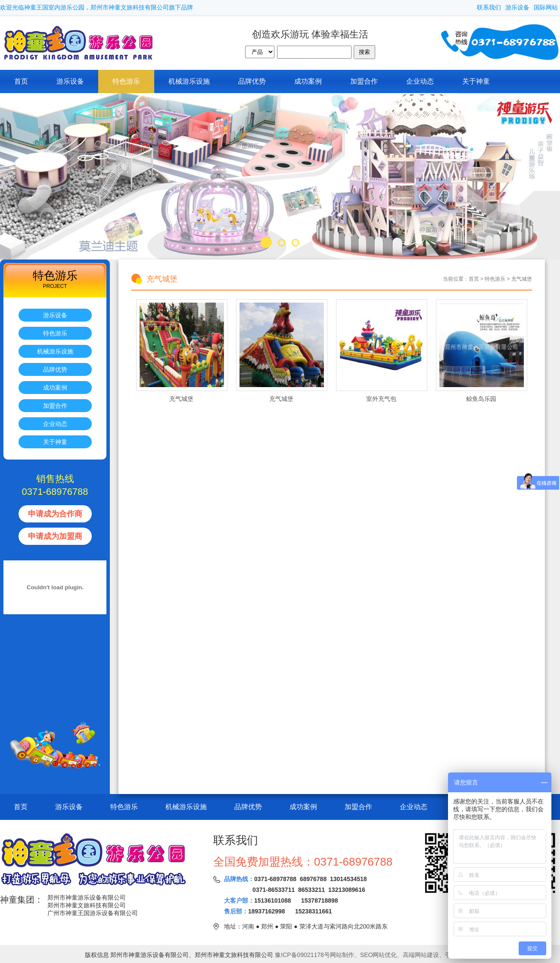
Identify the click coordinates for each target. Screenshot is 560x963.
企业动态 (420, 81)
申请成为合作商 (55, 514)
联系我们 (489, 7)
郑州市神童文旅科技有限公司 (87, 905)
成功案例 (308, 81)
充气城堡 (522, 279)
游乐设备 (517, 7)
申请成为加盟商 (55, 536)
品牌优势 (252, 81)
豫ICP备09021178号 (302, 955)
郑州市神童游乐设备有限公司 (87, 897)
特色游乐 (126, 81)
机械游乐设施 (189, 81)
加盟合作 (364, 81)
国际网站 (546, 7)
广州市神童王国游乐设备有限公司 (93, 913)
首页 (21, 81)
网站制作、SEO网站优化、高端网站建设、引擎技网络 (403, 955)
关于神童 (476, 81)
